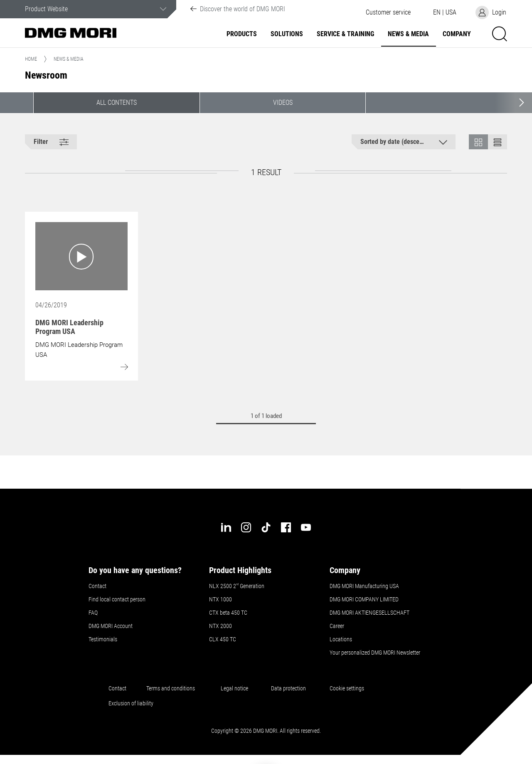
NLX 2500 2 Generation (237, 586)
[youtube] (306, 527)
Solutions (287, 34)
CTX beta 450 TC (228, 613)
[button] (388, 12)
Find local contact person (117, 599)
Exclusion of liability (131, 703)
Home (31, 59)
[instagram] (246, 527)
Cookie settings (348, 688)
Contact (97, 586)
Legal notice (236, 688)
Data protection (288, 688)
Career (337, 626)
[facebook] (286, 527)
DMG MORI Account (111, 626)
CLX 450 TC (223, 639)
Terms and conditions (171, 688)
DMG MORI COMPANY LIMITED (364, 599)
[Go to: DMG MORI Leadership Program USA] (81, 256)
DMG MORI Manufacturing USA (364, 586)
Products (242, 34)
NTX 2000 (220, 626)
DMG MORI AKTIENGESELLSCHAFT (369, 613)
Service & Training (345, 34)
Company (457, 34)
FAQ (93, 613)
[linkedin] (226, 527)
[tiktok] (266, 527)
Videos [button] (283, 103)
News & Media (408, 34)
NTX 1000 (220, 599)
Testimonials (103, 639)
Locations (341, 639)
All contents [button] (117, 103)
